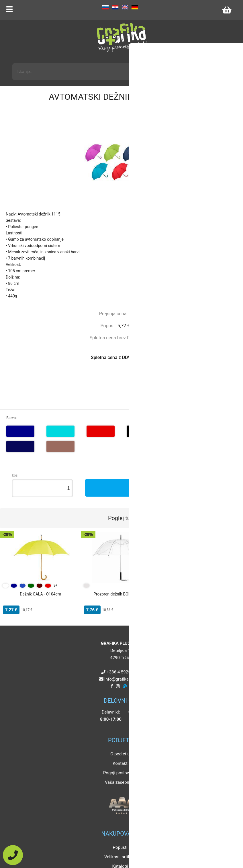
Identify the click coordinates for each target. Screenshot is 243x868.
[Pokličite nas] (13, 855)
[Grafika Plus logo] (121, 37)
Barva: (11, 418)
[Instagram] (118, 686)
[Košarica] (227, 10)
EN (125, 7)
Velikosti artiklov (120, 857)
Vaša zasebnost (120, 782)
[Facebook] (112, 686)
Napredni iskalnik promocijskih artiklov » (194, 58)
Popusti (120, 847)
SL (105, 7)
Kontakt (120, 763)
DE (135, 7)
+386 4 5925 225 (123, 672)
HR (115, 7)
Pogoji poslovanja (120, 773)
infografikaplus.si (123, 679)
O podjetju (120, 754)
